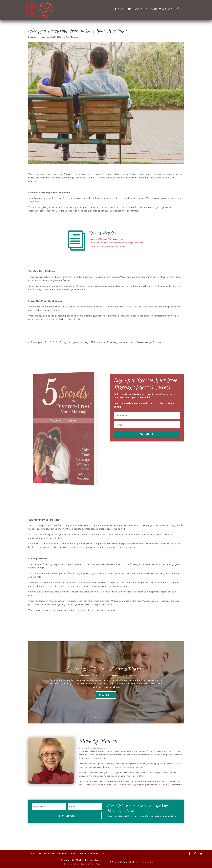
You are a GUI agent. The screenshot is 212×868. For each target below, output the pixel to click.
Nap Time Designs (144, 862)
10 (117, 718)
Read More (106, 702)
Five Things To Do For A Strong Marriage (106, 676)
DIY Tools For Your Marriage (149, 9)
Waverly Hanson (39, 37)
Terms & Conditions (91, 864)
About (73, 853)
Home (119, 9)
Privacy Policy (72, 864)
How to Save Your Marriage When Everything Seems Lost (117, 243)
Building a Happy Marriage (115, 683)
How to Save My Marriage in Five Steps (109, 246)
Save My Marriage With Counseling (107, 239)
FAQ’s (104, 853)
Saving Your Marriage (69, 37)
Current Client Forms (89, 853)
